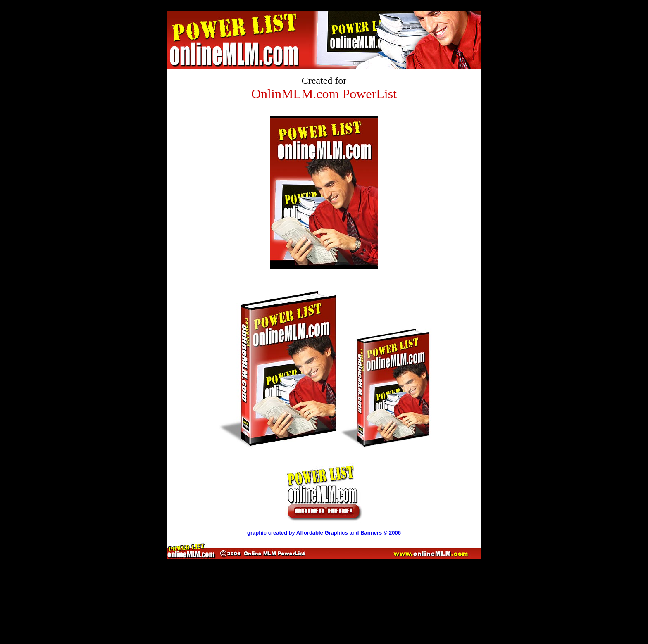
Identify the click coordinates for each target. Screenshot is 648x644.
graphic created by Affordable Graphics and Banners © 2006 (324, 533)
